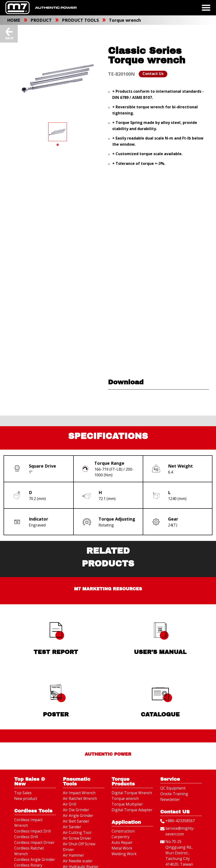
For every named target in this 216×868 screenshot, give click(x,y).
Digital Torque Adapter (132, 811)
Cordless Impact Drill (32, 832)
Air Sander (72, 828)
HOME (14, 20)
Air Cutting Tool (77, 833)
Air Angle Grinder (78, 816)
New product (26, 799)
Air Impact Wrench (79, 793)
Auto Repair (122, 843)
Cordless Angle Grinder (35, 860)
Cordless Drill (26, 837)
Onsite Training (174, 794)
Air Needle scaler (78, 862)
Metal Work (122, 849)
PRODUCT (42, 20)
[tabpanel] (58, 132)
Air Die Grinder (76, 811)
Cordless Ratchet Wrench (29, 852)
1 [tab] (58, 145)
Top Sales (23, 793)
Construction (123, 832)
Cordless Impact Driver (34, 843)
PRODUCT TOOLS (81, 20)
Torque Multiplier (127, 805)
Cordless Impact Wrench (28, 823)
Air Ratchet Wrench (80, 799)
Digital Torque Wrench (132, 793)
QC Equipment (173, 789)
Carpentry (121, 837)
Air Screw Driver (77, 839)
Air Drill (69, 805)
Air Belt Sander (76, 822)
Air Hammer (73, 856)
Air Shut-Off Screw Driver (79, 847)
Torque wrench (125, 20)
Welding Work (124, 855)
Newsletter (170, 800)
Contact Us (153, 74)
